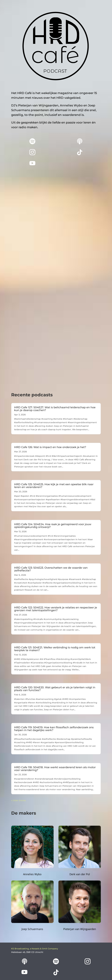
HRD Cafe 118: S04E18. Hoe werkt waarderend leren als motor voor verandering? (55, 769)
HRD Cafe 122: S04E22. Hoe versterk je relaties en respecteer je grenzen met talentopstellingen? (56, 609)
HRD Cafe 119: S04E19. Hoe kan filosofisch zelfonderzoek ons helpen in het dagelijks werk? (54, 729)
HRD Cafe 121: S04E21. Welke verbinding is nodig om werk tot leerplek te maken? (55, 649)
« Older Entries (19, 800)
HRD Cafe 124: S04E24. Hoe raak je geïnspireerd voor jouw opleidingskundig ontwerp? (53, 526)
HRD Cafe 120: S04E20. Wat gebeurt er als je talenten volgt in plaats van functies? (55, 689)
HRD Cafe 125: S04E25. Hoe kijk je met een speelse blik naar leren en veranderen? (54, 486)
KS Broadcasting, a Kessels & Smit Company (35, 949)
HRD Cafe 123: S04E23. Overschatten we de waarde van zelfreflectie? (51, 569)
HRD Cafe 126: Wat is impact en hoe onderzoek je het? (50, 447)
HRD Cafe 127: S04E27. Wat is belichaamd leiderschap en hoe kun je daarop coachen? (55, 409)
